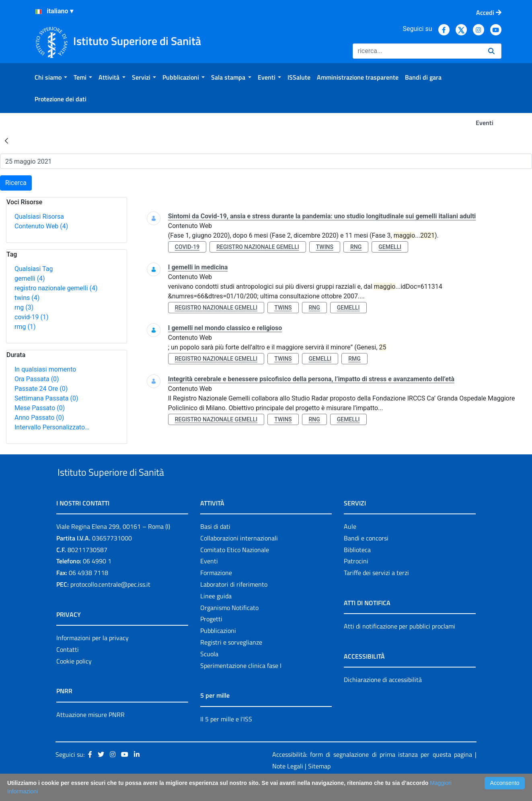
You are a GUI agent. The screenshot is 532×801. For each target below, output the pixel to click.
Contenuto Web (41, 226)
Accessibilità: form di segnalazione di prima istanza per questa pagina (372, 773)
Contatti (68, 668)
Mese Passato (40, 408)
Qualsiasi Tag (34, 269)
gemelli (30, 278)
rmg (25, 327)
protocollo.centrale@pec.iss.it (110, 603)
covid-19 (31, 317)
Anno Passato (39, 418)
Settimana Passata (46, 398)
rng (24, 307)
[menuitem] (51, 77)
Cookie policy (74, 680)
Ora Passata (37, 379)
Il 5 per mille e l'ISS (226, 737)
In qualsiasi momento (45, 369)
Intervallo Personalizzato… (52, 427)
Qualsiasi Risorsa (39, 217)
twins (27, 298)
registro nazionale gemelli (56, 288)
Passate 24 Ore (41, 389)
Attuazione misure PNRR (90, 733)
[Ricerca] (417, 51)
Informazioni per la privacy (92, 656)
